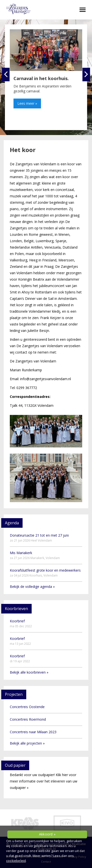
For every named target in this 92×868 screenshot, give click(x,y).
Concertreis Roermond (28, 719)
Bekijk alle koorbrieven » (29, 672)
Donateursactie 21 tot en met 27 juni (39, 538)
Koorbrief (21, 623)
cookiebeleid (16, 861)
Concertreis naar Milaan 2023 (33, 732)
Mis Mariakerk (35, 555)
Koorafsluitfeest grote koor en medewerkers (45, 573)
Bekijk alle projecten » (27, 743)
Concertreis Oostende (27, 707)
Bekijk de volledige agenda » (32, 587)
